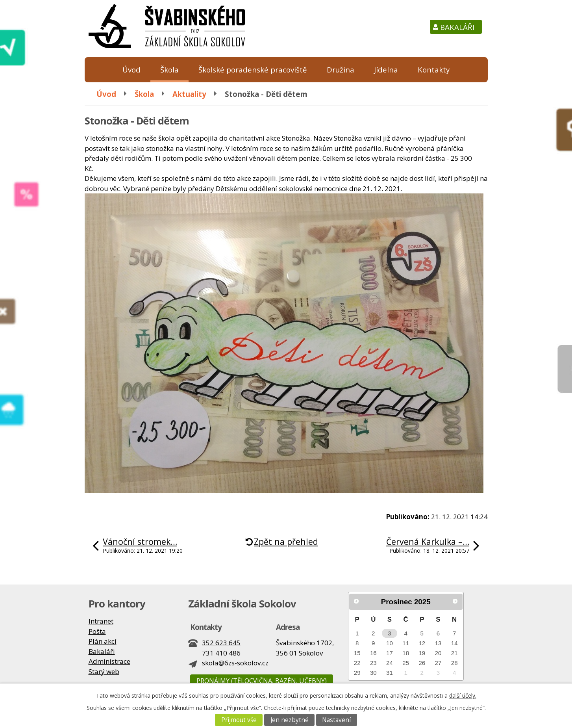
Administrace (109, 661)
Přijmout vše (239, 720)
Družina (341, 70)
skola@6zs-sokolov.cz (235, 663)
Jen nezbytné (290, 720)
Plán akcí (103, 641)
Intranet (101, 621)
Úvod (131, 70)
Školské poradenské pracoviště (253, 70)
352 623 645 (221, 643)
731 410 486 (221, 653)
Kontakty (434, 70)
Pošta (97, 631)
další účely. (463, 695)
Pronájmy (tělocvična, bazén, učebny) (262, 681)
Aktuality (189, 94)
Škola (169, 70)
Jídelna (386, 70)
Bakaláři (457, 27)
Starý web (104, 671)
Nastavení (336, 720)
